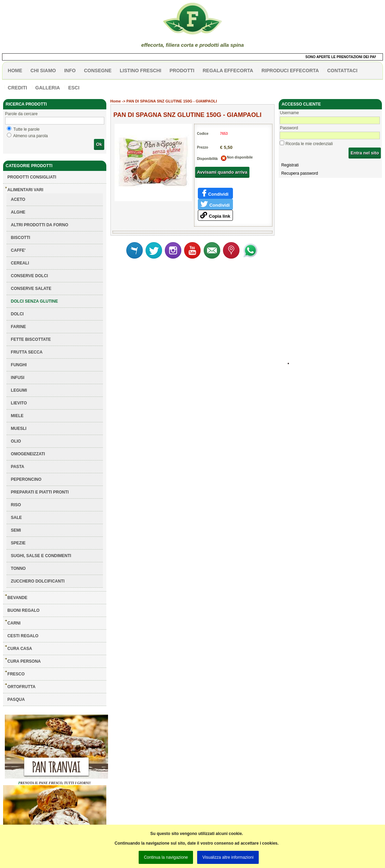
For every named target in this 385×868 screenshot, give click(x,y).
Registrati (290, 165)
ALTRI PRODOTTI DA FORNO (40, 225)
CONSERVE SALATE (31, 289)
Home (116, 101)
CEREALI (20, 263)
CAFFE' (18, 250)
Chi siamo (43, 70)
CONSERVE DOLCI (30, 276)
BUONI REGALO (24, 610)
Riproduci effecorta (290, 70)
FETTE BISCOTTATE (31, 339)
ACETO (18, 199)
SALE (17, 518)
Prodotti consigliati (32, 177)
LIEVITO (19, 403)
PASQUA (16, 699)
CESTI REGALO (23, 636)
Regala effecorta (228, 70)
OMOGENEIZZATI (28, 454)
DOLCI (17, 314)
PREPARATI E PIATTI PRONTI (40, 492)
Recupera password (300, 173)
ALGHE (18, 212)
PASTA (18, 467)
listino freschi (141, 70)
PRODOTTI (182, 70)
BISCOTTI (21, 238)
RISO (16, 505)
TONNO (18, 568)
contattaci (342, 70)
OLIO (16, 441)
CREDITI (18, 88)
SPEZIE (18, 543)
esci (74, 88)
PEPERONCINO (26, 479)
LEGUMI (19, 390)
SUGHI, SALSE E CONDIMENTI (41, 556)
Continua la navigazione (166, 857)
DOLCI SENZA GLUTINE (35, 301)
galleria (48, 88)
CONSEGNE (98, 70)
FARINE (19, 327)
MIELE (17, 416)
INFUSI (18, 378)
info (70, 70)
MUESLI (19, 428)
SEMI (16, 530)
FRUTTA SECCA (27, 352)
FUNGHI (19, 365)
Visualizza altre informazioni (228, 857)
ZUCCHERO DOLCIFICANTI (38, 581)
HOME (15, 70)
